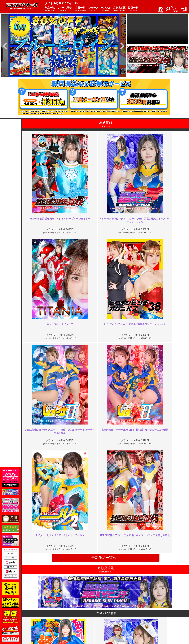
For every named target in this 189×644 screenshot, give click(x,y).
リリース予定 (65, 9)
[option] (64, 46)
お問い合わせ (102, 621)
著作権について (72, 624)
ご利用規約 (70, 614)
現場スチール (40, 627)
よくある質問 (102, 618)
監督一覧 (133, 9)
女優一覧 (80, 9)
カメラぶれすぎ (148, 505)
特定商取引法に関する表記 (78, 618)
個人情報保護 (71, 621)
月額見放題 (119, 9)
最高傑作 (61, 559)
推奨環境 (38, 621)
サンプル (106, 9)
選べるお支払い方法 (43, 624)
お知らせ (100, 614)
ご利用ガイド (40, 618)
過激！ (60, 505)
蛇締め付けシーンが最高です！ (157, 559)
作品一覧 (50, 9)
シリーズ (93, 9)
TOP (36, 614)
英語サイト (101, 624)
